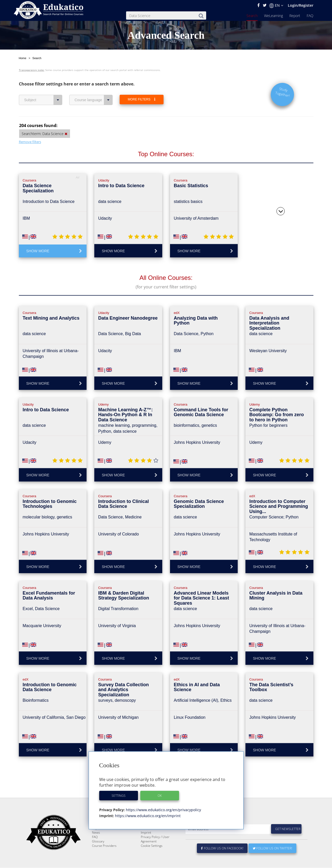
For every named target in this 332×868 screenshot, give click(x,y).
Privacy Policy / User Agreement (155, 851)
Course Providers (104, 858)
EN (276, 5)
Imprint (146, 845)
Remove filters (30, 142)
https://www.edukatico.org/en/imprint (147, 816)
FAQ (310, 16)
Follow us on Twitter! (272, 861)
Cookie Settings (152, 858)
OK (160, 796)
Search (252, 16)
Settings (119, 796)
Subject (43, 100)
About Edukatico (152, 832)
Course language (94, 100)
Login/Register (301, 5)
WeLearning (273, 16)
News (96, 845)
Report (295, 16)
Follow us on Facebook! (222, 861)
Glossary (98, 854)
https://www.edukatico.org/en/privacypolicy (163, 810)
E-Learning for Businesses (159, 836)
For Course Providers (156, 841)
